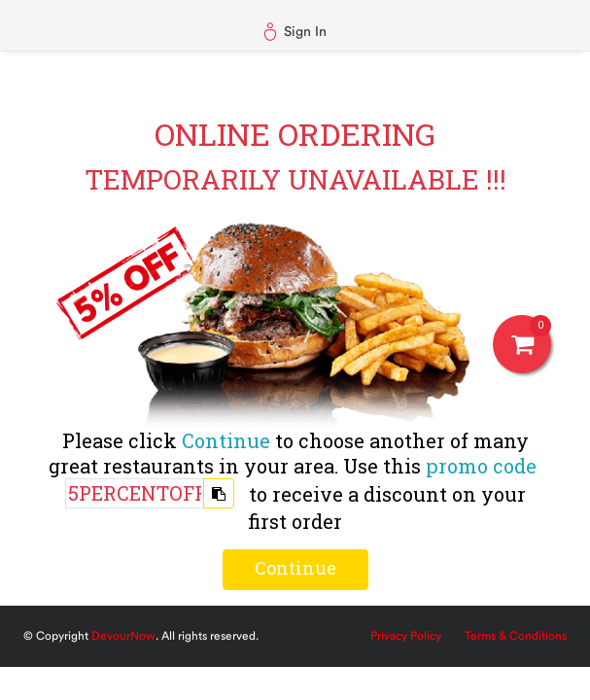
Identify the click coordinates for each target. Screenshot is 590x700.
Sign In (295, 32)
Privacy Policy (406, 636)
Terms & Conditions (516, 636)
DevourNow (123, 636)
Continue (295, 568)
